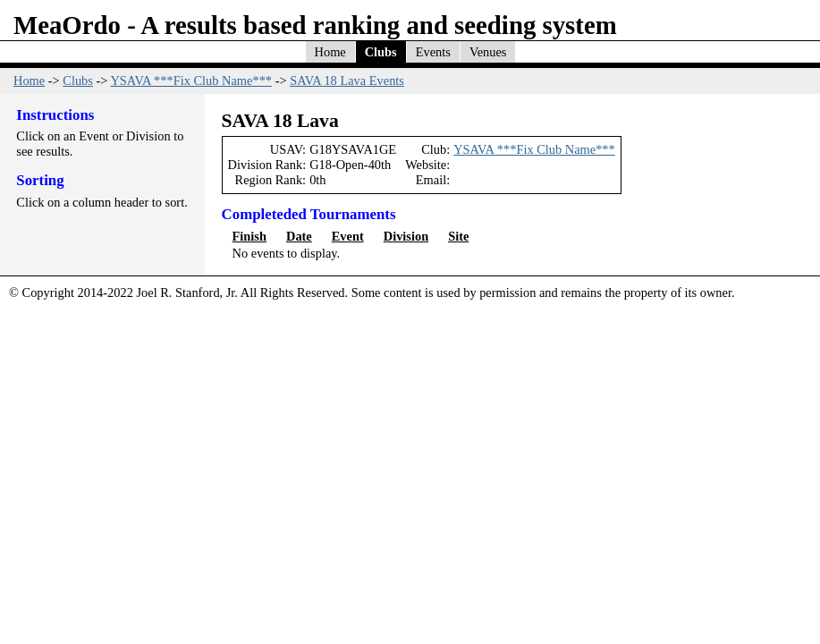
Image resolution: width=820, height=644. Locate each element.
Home (330, 52)
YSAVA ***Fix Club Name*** (191, 80)
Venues (488, 52)
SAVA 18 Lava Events (347, 80)
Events (433, 52)
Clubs (381, 52)
